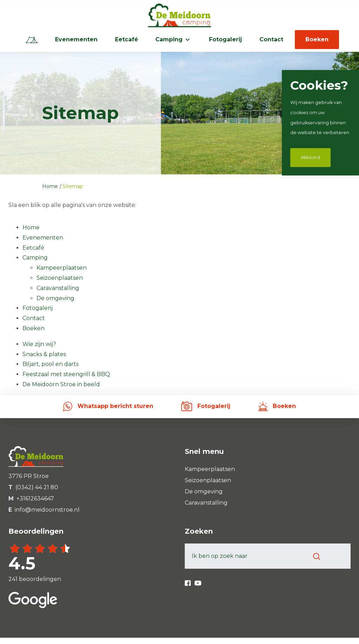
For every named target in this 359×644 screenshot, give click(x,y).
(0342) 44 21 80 (37, 487)
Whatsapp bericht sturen (108, 406)
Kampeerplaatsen (62, 268)
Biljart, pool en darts (50, 364)
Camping (169, 39)
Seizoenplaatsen (60, 278)
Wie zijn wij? (39, 344)
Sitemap (73, 186)
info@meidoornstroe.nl (47, 510)
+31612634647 (35, 498)
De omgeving (55, 298)
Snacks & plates (44, 354)
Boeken (317, 39)
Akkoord (310, 157)
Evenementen (76, 39)
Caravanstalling (58, 288)
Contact (271, 39)
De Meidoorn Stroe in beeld (61, 384)
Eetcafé (127, 39)
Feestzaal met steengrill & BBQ (66, 374)
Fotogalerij (225, 39)
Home (51, 186)
